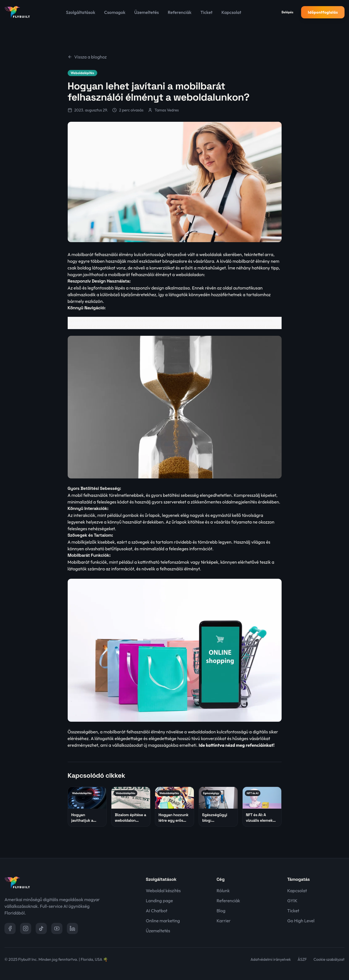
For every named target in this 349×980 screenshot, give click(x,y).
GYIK (292, 901)
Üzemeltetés (147, 12)
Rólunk (223, 891)
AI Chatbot (157, 911)
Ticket (206, 12)
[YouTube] (57, 928)
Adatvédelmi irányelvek (271, 959)
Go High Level (301, 921)
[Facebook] (10, 928)
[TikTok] (41, 928)
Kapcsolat (231, 12)
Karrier (224, 921)
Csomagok (115, 12)
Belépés (287, 12)
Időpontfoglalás (323, 12)
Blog (221, 911)
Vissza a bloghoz (87, 57)
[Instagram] (26, 928)
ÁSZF (302, 959)
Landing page (159, 901)
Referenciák (180, 12)
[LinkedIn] (72, 928)
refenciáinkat (259, 745)
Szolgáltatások (81, 12)
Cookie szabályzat (329, 959)
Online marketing (163, 921)
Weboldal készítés (163, 891)
